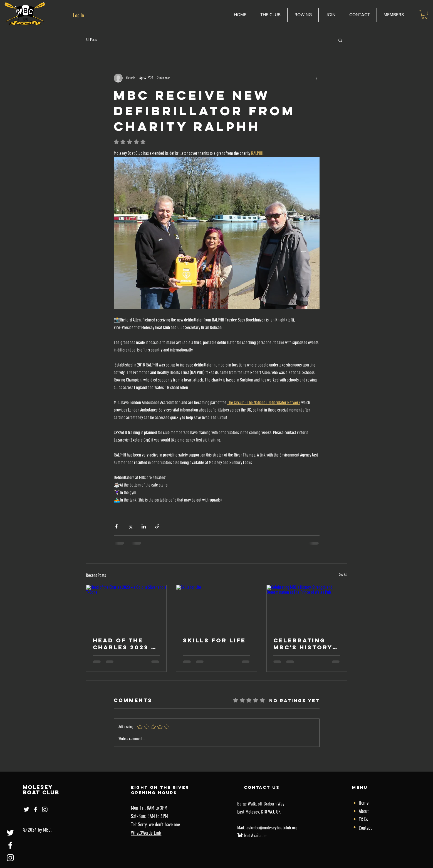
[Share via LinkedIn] (144, 526)
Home (364, 803)
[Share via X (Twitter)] (130, 526)
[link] (425, 14)
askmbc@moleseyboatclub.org (272, 828)
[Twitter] (10, 833)
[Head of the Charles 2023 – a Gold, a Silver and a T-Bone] (126, 608)
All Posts (91, 40)
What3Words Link (146, 833)
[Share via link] (157, 526)
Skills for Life (214, 640)
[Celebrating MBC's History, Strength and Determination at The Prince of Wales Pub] (307, 608)
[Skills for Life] (216, 608)
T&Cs (363, 820)
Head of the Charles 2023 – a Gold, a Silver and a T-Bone (124, 644)
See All (343, 575)
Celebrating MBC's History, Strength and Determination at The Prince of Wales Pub (304, 644)
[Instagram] (10, 858)
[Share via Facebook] (116, 526)
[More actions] (316, 78)
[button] (340, 40)
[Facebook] (10, 845)
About (364, 812)
